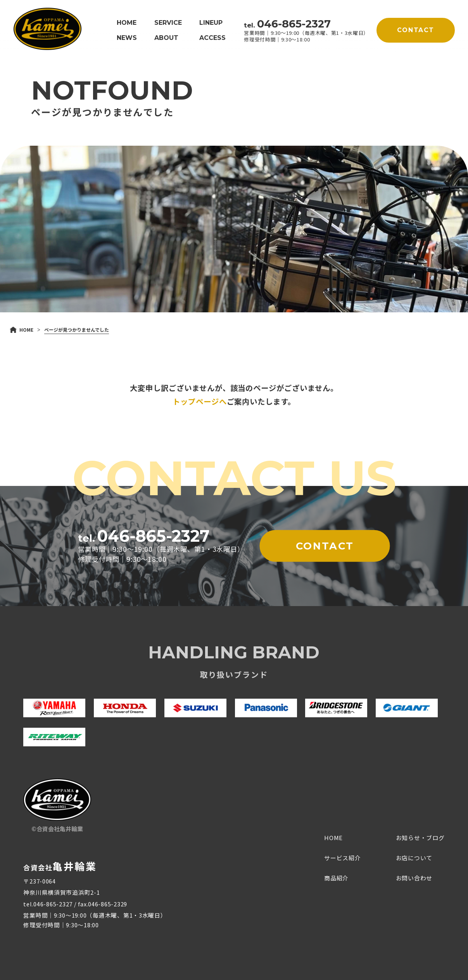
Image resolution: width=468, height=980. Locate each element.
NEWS (127, 38)
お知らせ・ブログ (420, 838)
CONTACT (416, 30)
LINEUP (211, 23)
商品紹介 (336, 878)
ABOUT (166, 38)
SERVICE (168, 23)
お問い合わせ (414, 878)
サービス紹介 (343, 858)
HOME (127, 23)
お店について (414, 858)
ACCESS (212, 38)
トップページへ (200, 401)
